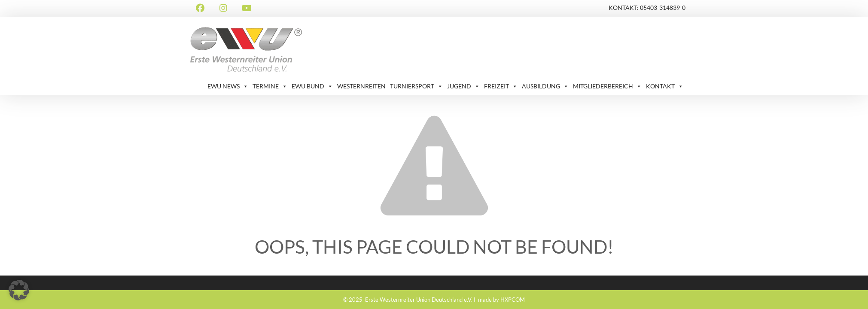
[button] (19, 290)
